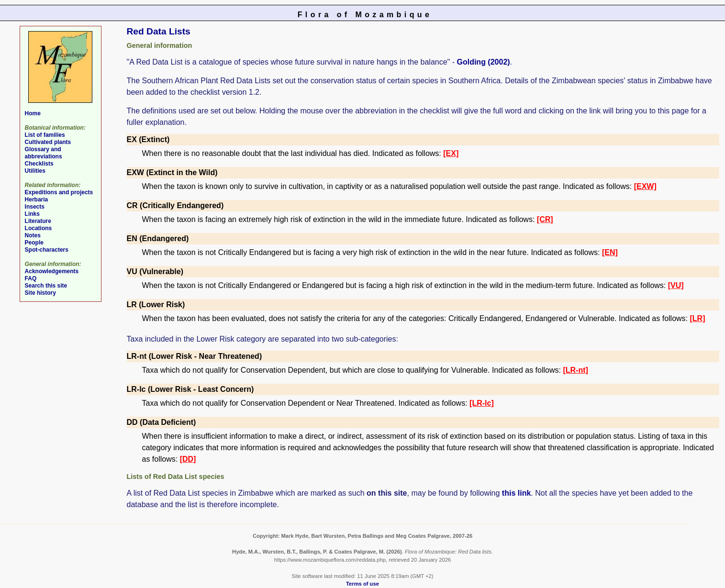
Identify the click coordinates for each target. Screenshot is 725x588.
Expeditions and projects (59, 192)
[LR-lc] (482, 403)
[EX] (451, 153)
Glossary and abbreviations (44, 153)
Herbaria (37, 200)
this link (516, 493)
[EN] (610, 252)
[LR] (697, 318)
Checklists (39, 164)
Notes (33, 235)
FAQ (31, 278)
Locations (39, 228)
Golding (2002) (483, 62)
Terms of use (362, 584)
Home (33, 113)
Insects (35, 207)
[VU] (676, 285)
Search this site (46, 286)
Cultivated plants (48, 142)
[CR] (545, 219)
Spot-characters (47, 250)
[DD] (188, 459)
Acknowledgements (52, 271)
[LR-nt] (575, 370)
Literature (38, 221)
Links (32, 214)
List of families (45, 135)
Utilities (35, 171)
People (34, 243)
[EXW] (645, 186)
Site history (40, 293)
